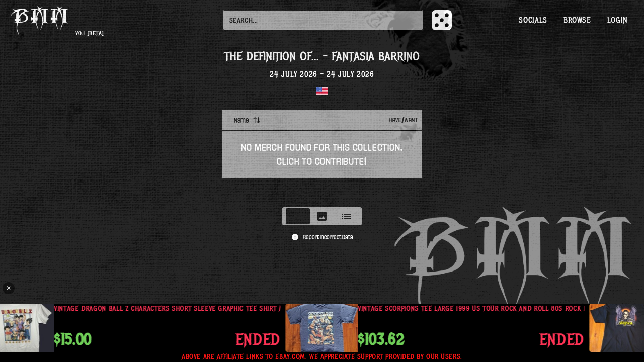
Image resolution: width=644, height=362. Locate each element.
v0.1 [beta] (90, 33)
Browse (577, 20)
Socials (533, 20)
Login (618, 20)
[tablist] (322, 216)
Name (247, 120)
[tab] (298, 216)
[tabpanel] (322, 155)
